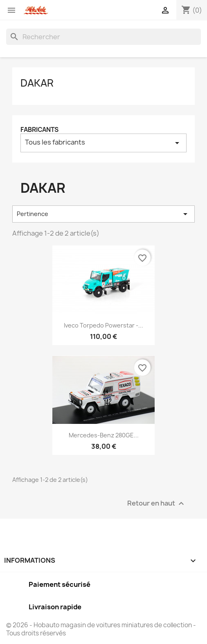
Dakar (37, 83)
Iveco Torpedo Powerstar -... (103, 325)
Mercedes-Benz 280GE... (104, 435)
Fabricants (39, 130)
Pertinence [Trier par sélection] (103, 214)
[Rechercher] (103, 37)
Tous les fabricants (103, 143)
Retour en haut (157, 503)
